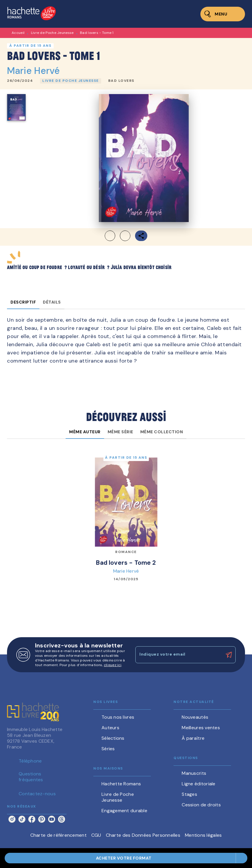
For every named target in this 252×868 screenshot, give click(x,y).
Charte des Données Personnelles (143, 835)
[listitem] (12, 819)
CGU (96, 835)
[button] (71, 81)
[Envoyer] (229, 655)
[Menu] (223, 14)
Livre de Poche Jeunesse (52, 33)
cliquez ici (113, 665)
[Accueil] (32, 14)
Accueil (18, 33)
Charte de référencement (58, 835)
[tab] (23, 302)
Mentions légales (203, 835)
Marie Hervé (34, 71)
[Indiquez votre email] (178, 655)
